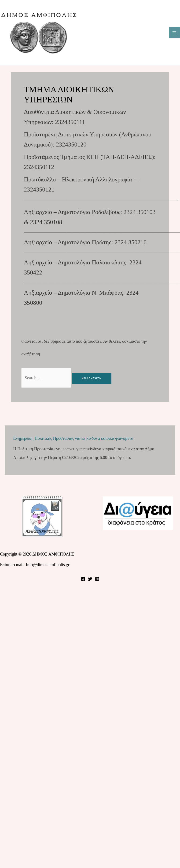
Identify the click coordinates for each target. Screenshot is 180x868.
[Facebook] (83, 579)
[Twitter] (90, 579)
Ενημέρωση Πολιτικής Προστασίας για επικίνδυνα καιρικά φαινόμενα (73, 438)
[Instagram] (97, 579)
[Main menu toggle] (174, 33)
